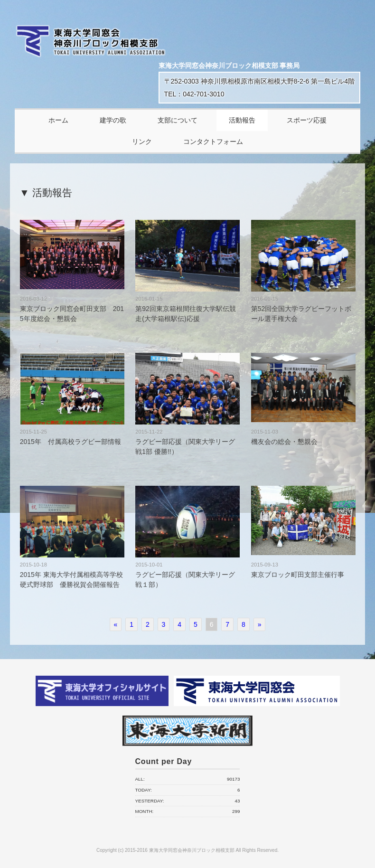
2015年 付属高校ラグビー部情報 (70, 442)
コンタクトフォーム (213, 142)
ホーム (58, 120)
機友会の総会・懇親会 (284, 442)
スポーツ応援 (307, 120)
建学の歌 (113, 120)
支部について (178, 120)
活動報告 (242, 120)
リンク (142, 142)
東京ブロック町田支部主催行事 (298, 575)
